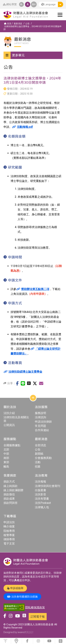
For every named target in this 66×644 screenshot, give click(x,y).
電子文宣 (9, 544)
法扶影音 (40, 494)
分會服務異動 (43, 458)
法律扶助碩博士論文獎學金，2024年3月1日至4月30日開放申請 (33, 28)
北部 (6, 449)
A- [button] (21, 4)
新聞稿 (39, 454)
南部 (6, 458)
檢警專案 (9, 535)
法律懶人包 (42, 507)
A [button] (28, 4)
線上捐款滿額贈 (13, 490)
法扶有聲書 (42, 499)
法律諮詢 (40, 417)
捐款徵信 (9, 494)
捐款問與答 (11, 503)
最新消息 (18, 24)
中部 (6, 454)
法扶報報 (40, 482)
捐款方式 (9, 482)
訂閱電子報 (38, 617)
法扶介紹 (9, 413)
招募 (38, 467)
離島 (6, 467)
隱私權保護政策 (35, 607)
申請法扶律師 (43, 422)
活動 (38, 462)
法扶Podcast (43, 503)
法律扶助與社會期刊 (48, 486)
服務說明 (40, 413)
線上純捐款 (11, 486)
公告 (27, 24)
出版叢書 (40, 490)
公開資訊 (9, 425)
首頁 (8, 24)
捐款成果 (9, 499)
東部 (6, 462)
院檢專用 (9, 531)
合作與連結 (42, 430)
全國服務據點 (12, 445)
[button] (51, 4)
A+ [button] (34, 4)
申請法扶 (9, 522)
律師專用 (9, 539)
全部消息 (40, 445)
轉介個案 (9, 526)
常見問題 (40, 426)
